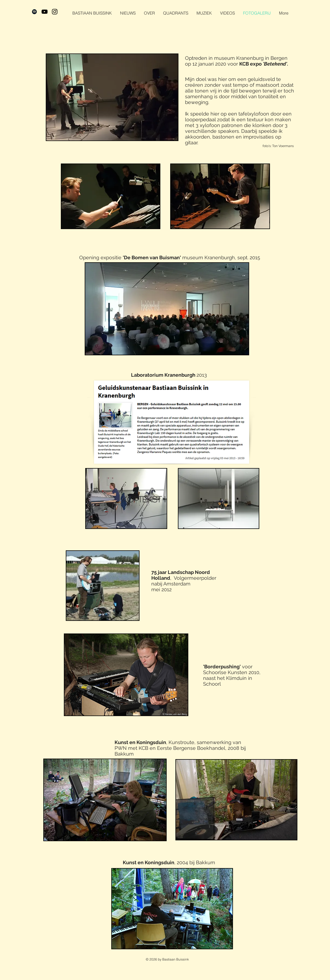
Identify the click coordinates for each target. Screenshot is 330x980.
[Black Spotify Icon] (34, 12)
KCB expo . (264, 64)
